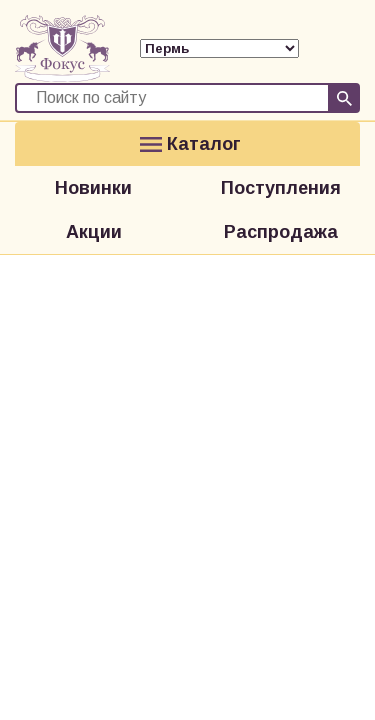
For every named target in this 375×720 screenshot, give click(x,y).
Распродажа (281, 232)
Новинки (93, 188)
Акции (94, 232)
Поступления (281, 188)
